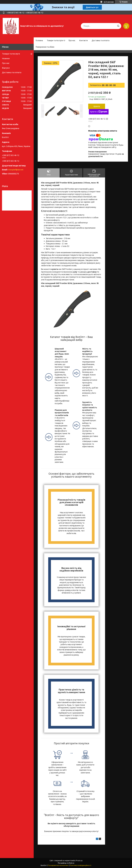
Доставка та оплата (101, 40)
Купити (97, 106)
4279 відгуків (109, 2)
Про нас (72, 40)
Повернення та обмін (45, 47)
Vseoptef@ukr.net (16, 170)
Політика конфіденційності (81, 865)
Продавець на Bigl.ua (66, 863)
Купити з (99, 112)
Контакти (84, 40)
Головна (39, 40)
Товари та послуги (55, 40)
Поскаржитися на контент (58, 865)
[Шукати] (118, 26)
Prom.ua (79, 861)
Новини (6, 58)
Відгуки (6, 68)
